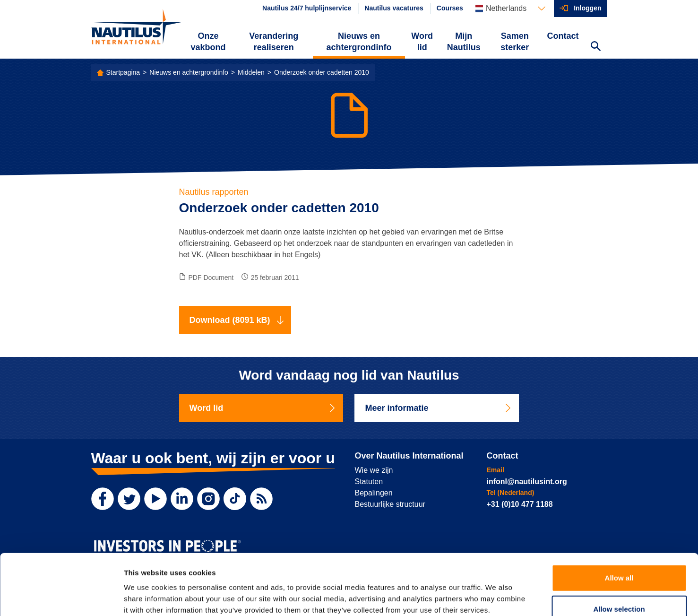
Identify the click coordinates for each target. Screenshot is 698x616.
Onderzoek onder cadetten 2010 (322, 72)
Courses (450, 8)
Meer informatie (439, 408)
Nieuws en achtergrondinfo (359, 42)
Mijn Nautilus (464, 42)
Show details (496, 597)
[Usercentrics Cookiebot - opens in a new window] (61, 598)
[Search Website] (596, 47)
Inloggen (587, 8)
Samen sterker (515, 42)
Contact (563, 36)
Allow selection (619, 554)
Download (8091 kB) (237, 320)
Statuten (369, 482)
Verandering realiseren (274, 42)
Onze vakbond (208, 42)
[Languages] (510, 9)
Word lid (422, 42)
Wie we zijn (374, 470)
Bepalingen (374, 493)
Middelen (251, 72)
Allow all (619, 523)
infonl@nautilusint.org (527, 482)
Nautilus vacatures (394, 8)
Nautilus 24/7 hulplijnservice (307, 8)
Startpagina (123, 72)
